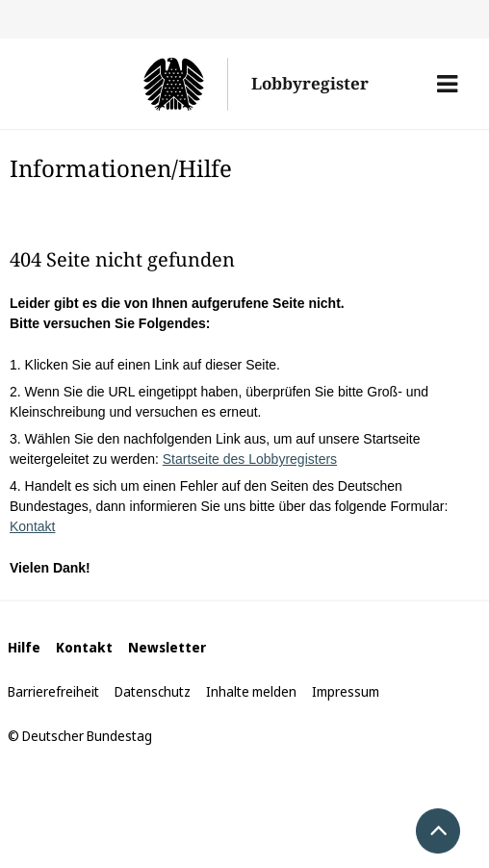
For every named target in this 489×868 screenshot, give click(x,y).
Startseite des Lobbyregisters (250, 459)
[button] (447, 84)
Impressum (346, 691)
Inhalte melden (251, 691)
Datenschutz (153, 691)
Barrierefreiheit (53, 691)
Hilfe (24, 647)
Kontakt (32, 526)
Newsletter (167, 647)
